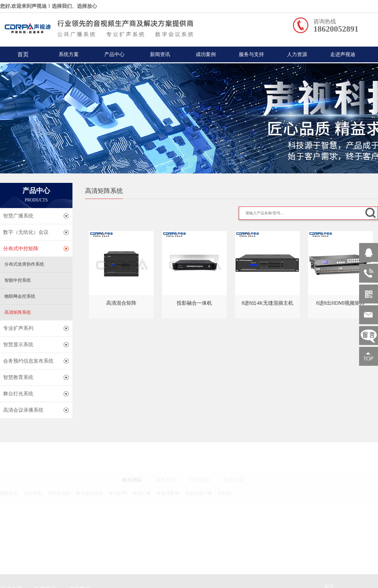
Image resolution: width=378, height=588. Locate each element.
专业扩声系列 (18, 328)
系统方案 (69, 53)
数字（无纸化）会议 (26, 232)
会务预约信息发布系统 (28, 361)
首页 (23, 53)
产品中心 (114, 53)
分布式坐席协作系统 (24, 264)
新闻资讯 (160, 53)
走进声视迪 (343, 53)
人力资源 (297, 53)
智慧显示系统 (18, 345)
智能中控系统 (18, 280)
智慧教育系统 (18, 377)
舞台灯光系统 (18, 394)
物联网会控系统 (20, 296)
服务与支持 (251, 53)
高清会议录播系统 (23, 410)
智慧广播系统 (18, 216)
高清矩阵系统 (18, 312)
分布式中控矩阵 (21, 249)
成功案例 (206, 53)
